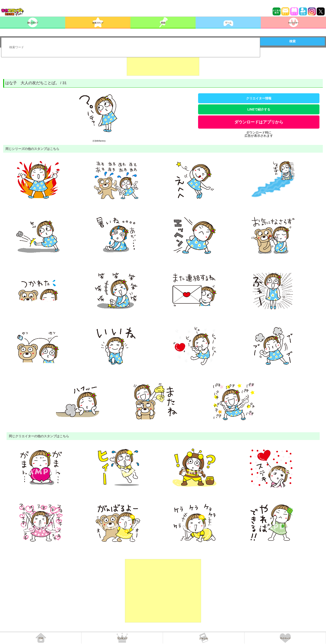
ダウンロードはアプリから (259, 122)
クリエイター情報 (259, 98)
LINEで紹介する (259, 109)
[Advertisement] (163, 64)
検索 (292, 41)
